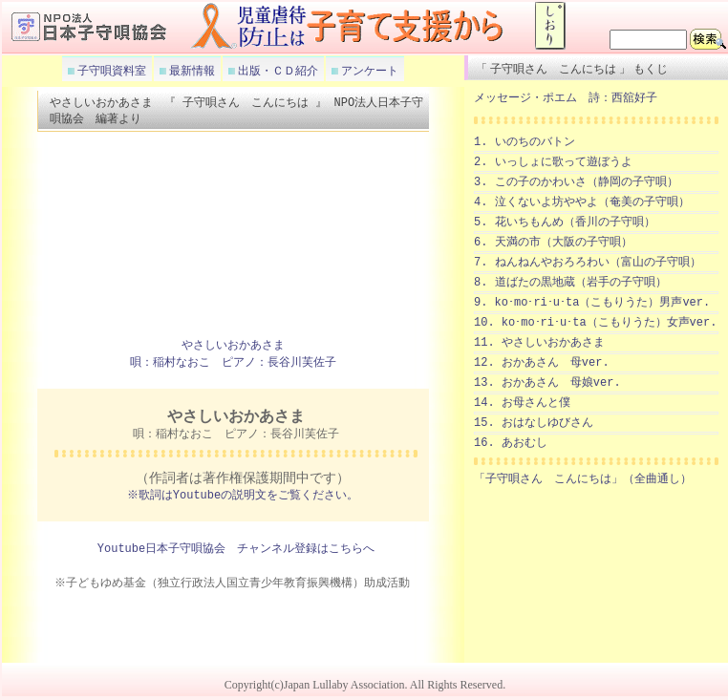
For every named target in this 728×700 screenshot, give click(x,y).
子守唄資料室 (110, 71)
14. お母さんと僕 (522, 403)
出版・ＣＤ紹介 (277, 71)
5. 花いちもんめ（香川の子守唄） (565, 222)
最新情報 (191, 71)
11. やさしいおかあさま (539, 342)
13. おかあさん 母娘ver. (547, 382)
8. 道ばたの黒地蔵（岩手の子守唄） (570, 282)
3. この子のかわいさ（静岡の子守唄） (576, 182)
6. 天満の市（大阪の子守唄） (553, 242)
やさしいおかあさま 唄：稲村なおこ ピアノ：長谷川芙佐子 (233, 356)
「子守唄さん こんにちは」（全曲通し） (583, 479)
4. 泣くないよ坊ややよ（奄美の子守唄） (582, 202)
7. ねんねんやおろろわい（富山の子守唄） (588, 262)
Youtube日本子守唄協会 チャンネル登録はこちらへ (236, 551)
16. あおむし (511, 443)
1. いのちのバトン (525, 142)
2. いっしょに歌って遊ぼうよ (553, 162)
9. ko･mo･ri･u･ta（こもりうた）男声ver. (592, 302)
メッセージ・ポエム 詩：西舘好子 (566, 98)
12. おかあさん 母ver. (542, 362)
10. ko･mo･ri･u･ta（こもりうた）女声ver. (595, 322)
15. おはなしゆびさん (534, 423)
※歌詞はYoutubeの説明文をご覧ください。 (243, 497)
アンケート (368, 71)
